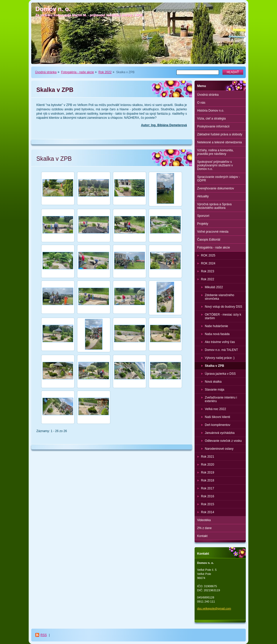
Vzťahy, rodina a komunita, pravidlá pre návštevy (215, 152)
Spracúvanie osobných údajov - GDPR (219, 179)
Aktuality (203, 196)
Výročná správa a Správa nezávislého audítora (214, 206)
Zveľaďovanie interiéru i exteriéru (221, 399)
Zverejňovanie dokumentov (216, 188)
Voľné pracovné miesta (213, 232)
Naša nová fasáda (217, 334)
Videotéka (204, 520)
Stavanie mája (215, 390)
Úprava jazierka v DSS (220, 374)
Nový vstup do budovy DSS (223, 307)
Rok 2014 (207, 512)
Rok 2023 (207, 271)
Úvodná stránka (46, 72)
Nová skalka (213, 382)
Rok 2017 (207, 488)
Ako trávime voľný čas (220, 342)
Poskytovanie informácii (213, 126)
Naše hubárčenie (216, 326)
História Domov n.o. (211, 111)
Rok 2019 (207, 473)
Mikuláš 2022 (214, 287)
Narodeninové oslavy (219, 449)
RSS (44, 635)
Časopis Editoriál (209, 240)
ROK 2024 (208, 263)
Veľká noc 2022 (215, 409)
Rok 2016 (207, 496)
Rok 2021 (207, 457)
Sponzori (203, 216)
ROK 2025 (208, 255)
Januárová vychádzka (220, 433)
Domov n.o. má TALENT (221, 350)
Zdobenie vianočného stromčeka (220, 297)
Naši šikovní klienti (217, 417)
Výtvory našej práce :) (220, 358)
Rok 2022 (105, 72)
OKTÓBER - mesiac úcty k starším (223, 316)
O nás (201, 103)
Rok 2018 (207, 480)
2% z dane (204, 528)
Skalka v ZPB (214, 366)
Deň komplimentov (217, 425)
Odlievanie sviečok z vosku (223, 441)
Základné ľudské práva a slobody (220, 134)
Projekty (203, 224)
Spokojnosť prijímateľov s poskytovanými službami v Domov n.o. (215, 165)
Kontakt (202, 536)
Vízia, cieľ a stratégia (211, 119)
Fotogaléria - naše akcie (78, 72)
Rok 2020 (207, 465)
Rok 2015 (207, 504)
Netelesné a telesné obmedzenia (220, 142)
